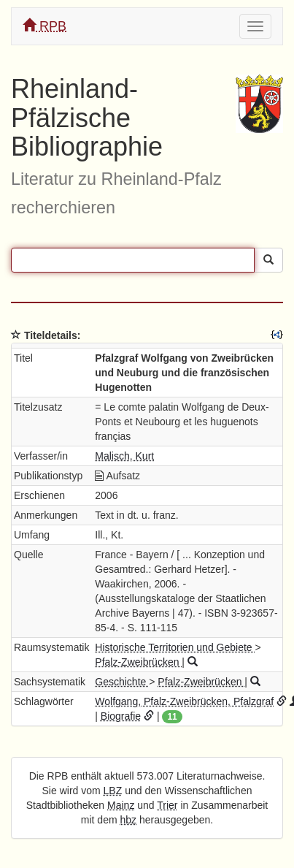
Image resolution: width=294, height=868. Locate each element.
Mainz (121, 805)
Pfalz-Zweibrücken (138, 662)
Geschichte (122, 682)
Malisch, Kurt (124, 456)
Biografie (121, 716)
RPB (45, 26)
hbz (129, 820)
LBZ (113, 791)
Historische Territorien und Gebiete (175, 647)
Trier (167, 805)
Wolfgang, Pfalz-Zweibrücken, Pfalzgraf (184, 701)
